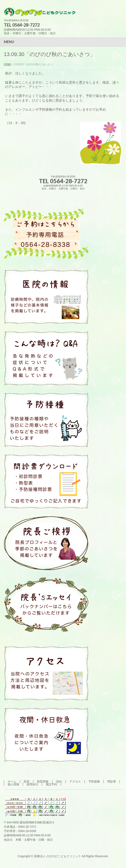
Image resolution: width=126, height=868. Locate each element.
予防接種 (94, 782)
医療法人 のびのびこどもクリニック (57, 856)
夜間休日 (32, 784)
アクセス (75, 782)
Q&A (59, 782)
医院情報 (43, 782)
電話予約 (51, 784)
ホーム (12, 782)
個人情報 (13, 784)
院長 (27, 782)
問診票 (112, 782)
